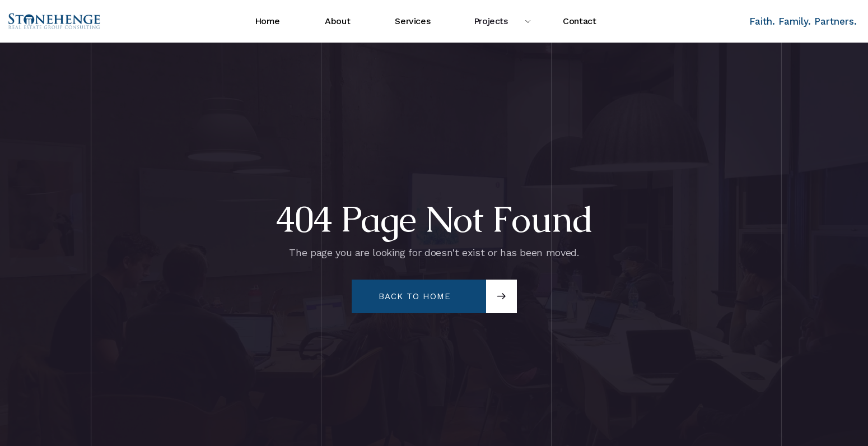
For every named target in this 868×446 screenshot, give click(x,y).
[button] (496, 21)
